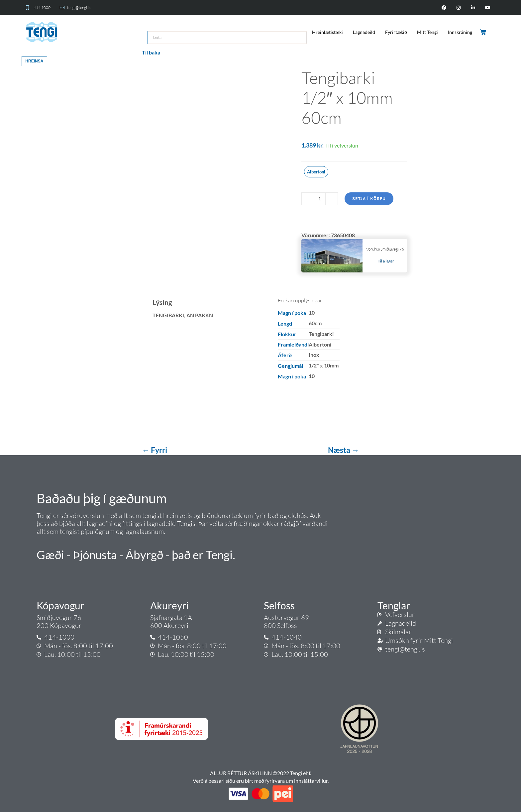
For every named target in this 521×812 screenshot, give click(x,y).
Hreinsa (34, 61)
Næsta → (344, 450)
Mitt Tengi (427, 32)
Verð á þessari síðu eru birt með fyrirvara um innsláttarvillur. (261, 781)
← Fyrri (155, 450)
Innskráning (460, 32)
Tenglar (394, 605)
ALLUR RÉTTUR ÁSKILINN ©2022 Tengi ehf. (260, 773)
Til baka (151, 52)
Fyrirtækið (396, 32)
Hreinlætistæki (327, 32)
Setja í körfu (369, 199)
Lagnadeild (364, 32)
